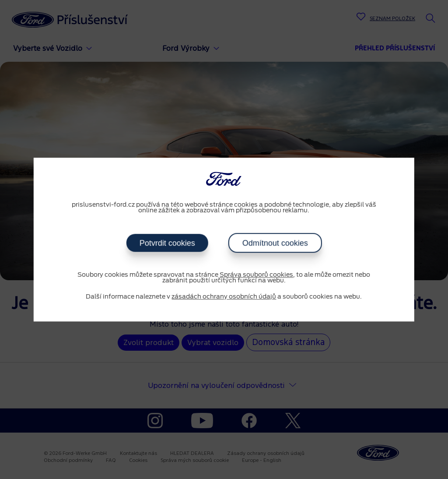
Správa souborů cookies (256, 275)
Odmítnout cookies (275, 243)
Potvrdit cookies (167, 243)
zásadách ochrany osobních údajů (224, 297)
